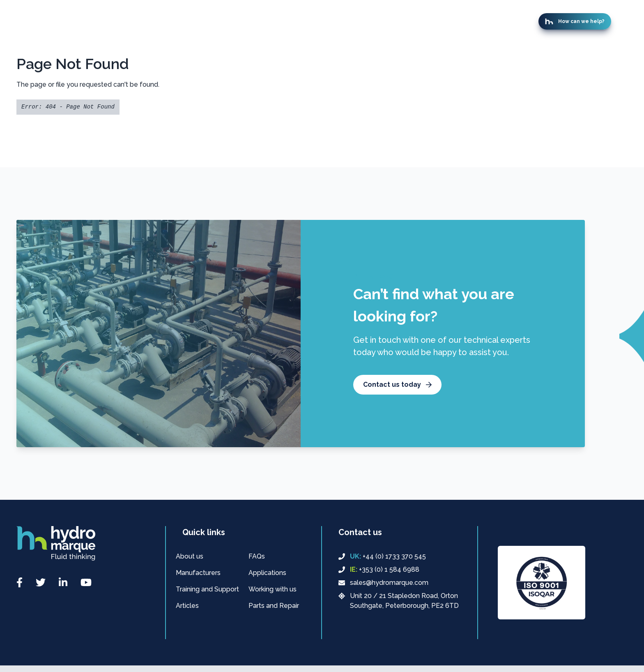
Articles (187, 606)
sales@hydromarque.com (383, 583)
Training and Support (207, 589)
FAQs (257, 556)
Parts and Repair (274, 606)
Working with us (273, 589)
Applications (267, 573)
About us (190, 556)
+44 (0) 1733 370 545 (382, 557)
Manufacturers (198, 573)
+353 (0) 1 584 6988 (379, 570)
